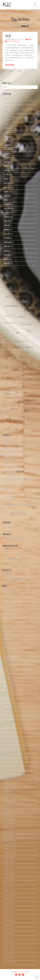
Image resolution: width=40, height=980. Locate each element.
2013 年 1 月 (8, 891)
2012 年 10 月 (8, 903)
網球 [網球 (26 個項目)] (27, 410)
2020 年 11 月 (8, 654)
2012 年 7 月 (8, 916)
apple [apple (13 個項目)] (27, 305)
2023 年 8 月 (8, 608)
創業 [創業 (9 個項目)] (15, 358)
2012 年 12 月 (8, 895)
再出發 (6, 124)
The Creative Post (9, 527)
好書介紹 (7, 141)
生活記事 (7, 208)
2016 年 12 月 (8, 730)
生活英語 (7, 204)
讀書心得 (7, 246)
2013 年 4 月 (8, 878)
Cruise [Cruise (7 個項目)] (26, 311)
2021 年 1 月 (8, 646)
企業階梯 (7, 120)
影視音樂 (7, 149)
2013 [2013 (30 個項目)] (8, 297)
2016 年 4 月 (8, 751)
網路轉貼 (7, 230)
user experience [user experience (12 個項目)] (21, 341)
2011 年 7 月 (8, 963)
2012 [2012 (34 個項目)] (9, 278)
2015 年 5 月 (8, 785)
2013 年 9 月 (8, 857)
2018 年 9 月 (8, 701)
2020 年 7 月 (8, 671)
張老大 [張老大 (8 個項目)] (23, 375)
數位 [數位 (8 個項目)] (30, 379)
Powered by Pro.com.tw (20, 972)
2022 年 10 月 (8, 620)
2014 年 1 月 (8, 840)
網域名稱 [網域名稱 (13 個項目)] (14, 409)
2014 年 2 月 (8, 836)
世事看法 (29, 39)
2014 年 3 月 (8, 832)
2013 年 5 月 (8, 874)
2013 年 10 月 (8, 853)
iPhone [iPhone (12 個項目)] (30, 331)
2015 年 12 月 (8, 760)
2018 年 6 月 (8, 709)
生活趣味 (7, 213)
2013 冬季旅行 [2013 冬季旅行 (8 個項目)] (22, 294)
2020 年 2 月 (8, 688)
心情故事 (7, 158)
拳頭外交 (11, 72)
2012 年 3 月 (8, 933)
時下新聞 (7, 175)
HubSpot (6, 550)
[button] (35, 5)
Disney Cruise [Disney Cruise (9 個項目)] (10, 323)
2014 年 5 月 (8, 823)
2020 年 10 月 (8, 658)
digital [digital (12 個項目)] (8, 316)
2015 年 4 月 (8, 789)
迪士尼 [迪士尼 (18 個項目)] (22, 423)
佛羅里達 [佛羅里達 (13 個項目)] (16, 347)
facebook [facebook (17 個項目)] (26, 324)
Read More (10, 65)
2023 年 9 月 (8, 603)
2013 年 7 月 (8, 865)
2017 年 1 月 (8, 726)
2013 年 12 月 (8, 844)
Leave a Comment (12, 41)
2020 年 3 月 (8, 684)
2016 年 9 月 (8, 739)
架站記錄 (7, 183)
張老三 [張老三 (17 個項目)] (17, 369)
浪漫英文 (7, 191)
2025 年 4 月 (8, 599)
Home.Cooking (8, 107)
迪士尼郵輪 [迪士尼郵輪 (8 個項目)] (8, 429)
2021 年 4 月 (8, 637)
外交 (8, 36)
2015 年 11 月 (8, 764)
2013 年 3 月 (8, 882)
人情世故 (7, 115)
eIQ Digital (7, 99)
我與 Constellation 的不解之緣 (15, 512)
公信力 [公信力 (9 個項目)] (27, 353)
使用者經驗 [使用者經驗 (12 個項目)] (30, 347)
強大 (6, 456)
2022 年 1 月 (8, 633)
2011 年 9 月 (8, 954)
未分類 (6, 179)
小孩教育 (7, 145)
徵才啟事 (7, 153)
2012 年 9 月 (8, 908)
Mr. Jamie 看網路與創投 (11, 559)
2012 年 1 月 (8, 937)
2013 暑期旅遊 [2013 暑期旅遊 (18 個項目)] (12, 306)
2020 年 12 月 (8, 650)
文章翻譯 (7, 166)
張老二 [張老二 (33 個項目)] (10, 378)
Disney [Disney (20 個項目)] (21, 317)
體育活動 (7, 263)
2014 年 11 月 (8, 798)
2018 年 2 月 (8, 713)
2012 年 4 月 (8, 929)
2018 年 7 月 (8, 705)
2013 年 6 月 (8, 870)
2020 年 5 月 (8, 675)
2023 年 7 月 (8, 612)
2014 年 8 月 (8, 810)
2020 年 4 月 (8, 679)
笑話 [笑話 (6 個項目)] (5, 408)
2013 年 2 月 (8, 887)
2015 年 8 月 (8, 772)
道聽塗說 (7, 251)
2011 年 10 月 (8, 950)
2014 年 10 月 (8, 802)
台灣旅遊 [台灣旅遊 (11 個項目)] (24, 363)
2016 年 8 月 (8, 743)
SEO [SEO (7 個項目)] (27, 336)
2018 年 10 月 (8, 696)
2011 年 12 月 (8, 942)
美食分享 (7, 234)
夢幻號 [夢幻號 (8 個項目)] (6, 368)
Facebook (7, 103)
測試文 (6, 200)
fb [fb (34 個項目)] (18, 333)
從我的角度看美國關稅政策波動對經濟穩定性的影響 (19, 480)
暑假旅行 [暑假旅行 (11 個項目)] (8, 394)
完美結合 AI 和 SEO (11, 497)
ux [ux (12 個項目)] (6, 347)
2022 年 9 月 (8, 625)
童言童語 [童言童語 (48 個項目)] (24, 401)
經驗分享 (7, 225)
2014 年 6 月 (8, 819)
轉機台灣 (7, 489)
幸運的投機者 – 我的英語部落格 (14, 539)
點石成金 (7, 471)
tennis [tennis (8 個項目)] (7, 340)
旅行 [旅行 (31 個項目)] (25, 387)
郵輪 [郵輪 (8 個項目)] (17, 429)
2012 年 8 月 (8, 912)
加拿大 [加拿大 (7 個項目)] (22, 358)
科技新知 (7, 217)
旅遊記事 (7, 170)
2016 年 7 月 (8, 747)
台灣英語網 (7, 132)
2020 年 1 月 (8, 692)
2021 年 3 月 (8, 641)
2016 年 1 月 (8, 755)
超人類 (7, 440)
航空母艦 (19, 72)
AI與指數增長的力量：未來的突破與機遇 (19, 504)
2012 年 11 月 (8, 899)
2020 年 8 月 (8, 667)
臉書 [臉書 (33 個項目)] (8, 419)
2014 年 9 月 (8, 806)
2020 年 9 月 (8, 663)
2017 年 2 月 (8, 722)
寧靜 (6, 464)
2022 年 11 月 (8, 616)
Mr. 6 (5, 555)
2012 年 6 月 (8, 920)
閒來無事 (7, 255)
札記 (7, 5)
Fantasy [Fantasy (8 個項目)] (7, 330)
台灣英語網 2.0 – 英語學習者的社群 (15, 579)
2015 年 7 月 (8, 777)
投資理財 (7, 162)
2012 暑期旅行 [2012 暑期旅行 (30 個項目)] (14, 288)
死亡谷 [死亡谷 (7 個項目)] (18, 393)
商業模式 (7, 137)
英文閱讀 (7, 238)
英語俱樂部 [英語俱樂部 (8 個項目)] (21, 417)
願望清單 (7, 259)
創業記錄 (7, 128)
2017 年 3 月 (8, 718)
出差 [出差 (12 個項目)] (6, 359)
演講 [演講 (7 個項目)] (25, 393)
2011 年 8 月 (8, 958)
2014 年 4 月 (8, 827)
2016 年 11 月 (8, 734)
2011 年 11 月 (8, 946)
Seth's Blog (7, 563)
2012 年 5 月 (8, 925)
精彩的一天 (8, 448)
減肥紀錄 (7, 196)
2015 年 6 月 (8, 781)
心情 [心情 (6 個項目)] (30, 375)
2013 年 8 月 (8, 861)
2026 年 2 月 (8, 591)
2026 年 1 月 (8, 595)
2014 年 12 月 (8, 794)
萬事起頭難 (7, 242)
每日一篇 (7, 187)
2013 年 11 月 (8, 848)
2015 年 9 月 (8, 768)
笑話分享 (7, 221)
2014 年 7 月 (8, 815)
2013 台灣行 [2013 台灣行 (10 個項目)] (22, 299)
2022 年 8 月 (8, 629)
